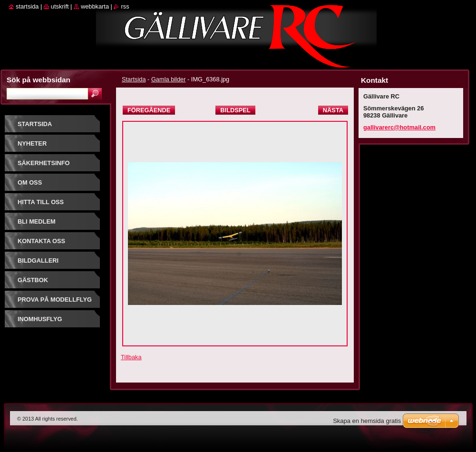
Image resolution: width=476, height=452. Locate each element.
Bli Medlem (37, 221)
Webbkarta (95, 6)
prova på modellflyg (55, 300)
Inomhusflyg (40, 319)
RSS (125, 6)
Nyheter (32, 143)
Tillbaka (131, 357)
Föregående (149, 110)
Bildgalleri (38, 260)
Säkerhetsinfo (44, 163)
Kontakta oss (41, 241)
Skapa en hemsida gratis (367, 421)
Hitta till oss (41, 202)
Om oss (30, 182)
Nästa (333, 110)
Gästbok (33, 280)
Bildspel (235, 110)
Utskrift (60, 6)
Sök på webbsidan (39, 80)
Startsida (134, 79)
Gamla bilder (169, 79)
